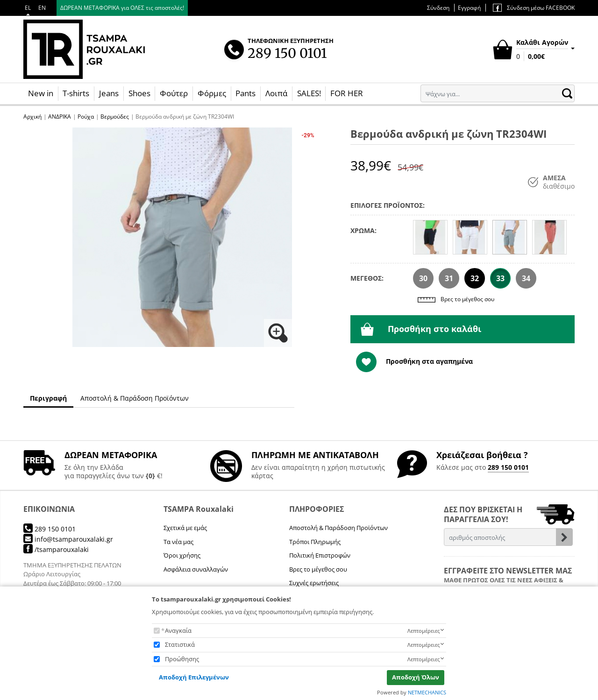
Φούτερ (174, 93)
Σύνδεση (438, 8)
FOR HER (347, 93)
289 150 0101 (508, 467)
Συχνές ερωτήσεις (314, 583)
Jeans (109, 93)
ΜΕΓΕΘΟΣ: (367, 278)
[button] (182, 237)
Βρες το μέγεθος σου (456, 300)
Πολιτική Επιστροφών (320, 555)
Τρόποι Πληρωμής (315, 542)
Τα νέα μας (178, 542)
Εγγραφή (469, 8)
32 (475, 278)
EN (42, 8)
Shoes (139, 93)
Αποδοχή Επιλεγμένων (194, 677)
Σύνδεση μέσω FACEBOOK (534, 8)
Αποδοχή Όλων (416, 677)
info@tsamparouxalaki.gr (68, 539)
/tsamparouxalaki (56, 549)
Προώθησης (182, 659)
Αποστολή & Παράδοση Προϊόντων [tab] (135, 398)
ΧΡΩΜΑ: (363, 230)
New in (41, 93)
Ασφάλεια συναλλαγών (196, 569)
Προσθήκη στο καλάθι (421, 329)
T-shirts (76, 93)
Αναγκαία (178, 630)
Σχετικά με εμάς (185, 528)
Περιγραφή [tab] (48, 398)
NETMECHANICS (427, 692)
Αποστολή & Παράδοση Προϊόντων (338, 528)
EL (28, 8)
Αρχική (32, 117)
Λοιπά (276, 93)
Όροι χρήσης (182, 555)
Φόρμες (212, 93)
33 (500, 278)
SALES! (309, 93)
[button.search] (567, 93)
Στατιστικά (180, 644)
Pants (246, 93)
